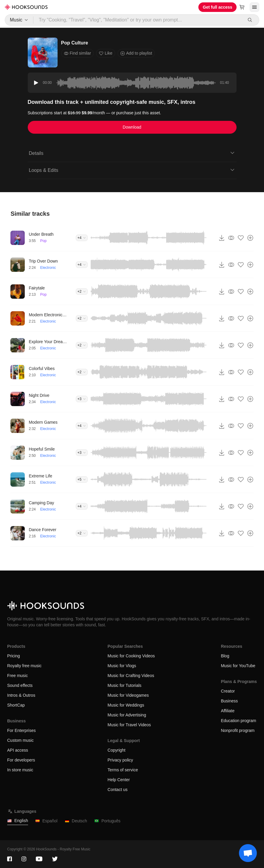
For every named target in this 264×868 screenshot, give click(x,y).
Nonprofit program (238, 730)
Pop (43, 241)
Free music (17, 676)
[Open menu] (254, 7)
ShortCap (16, 705)
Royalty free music (24, 666)
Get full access (218, 7)
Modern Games (43, 422)
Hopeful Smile (42, 449)
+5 (82, 480)
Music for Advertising (127, 715)
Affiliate (228, 711)
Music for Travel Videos (129, 725)
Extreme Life (40, 476)
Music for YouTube (238, 666)
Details (132, 153)
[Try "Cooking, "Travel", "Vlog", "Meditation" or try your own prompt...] (138, 20)
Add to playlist (136, 53)
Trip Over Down (43, 261)
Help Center (119, 780)
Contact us (118, 790)
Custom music (20, 740)
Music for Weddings (126, 705)
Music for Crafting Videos (131, 676)
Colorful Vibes (42, 369)
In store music (20, 770)
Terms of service (123, 770)
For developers (21, 760)
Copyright (117, 750)
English (18, 821)
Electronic (48, 268)
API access (18, 750)
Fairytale (37, 288)
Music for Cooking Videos (131, 656)
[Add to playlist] (250, 238)
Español (46, 821)
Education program (238, 721)
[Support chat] (248, 853)
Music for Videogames (128, 695)
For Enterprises (21, 730)
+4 (82, 238)
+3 (82, 399)
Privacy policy (121, 760)
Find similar (78, 53)
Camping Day (41, 503)
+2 (82, 292)
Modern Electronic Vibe (48, 315)
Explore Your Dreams (48, 342)
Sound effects (20, 685)
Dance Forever (43, 530)
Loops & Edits (132, 170)
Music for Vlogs (122, 666)
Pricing (14, 656)
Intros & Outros (21, 695)
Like (106, 53)
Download (132, 127)
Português (107, 821)
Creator (228, 691)
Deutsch (76, 821)
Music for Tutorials (125, 685)
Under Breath (41, 234)
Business (229, 701)
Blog (225, 656)
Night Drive (39, 395)
